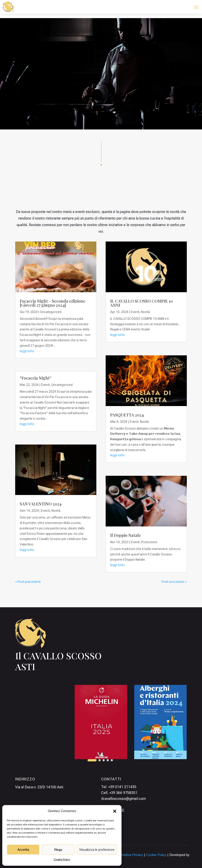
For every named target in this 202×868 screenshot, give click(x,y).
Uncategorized (51, 312)
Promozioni (149, 542)
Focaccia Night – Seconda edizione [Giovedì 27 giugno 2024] (53, 303)
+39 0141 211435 (122, 787)
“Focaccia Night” (36, 378)
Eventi (45, 385)
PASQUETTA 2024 (127, 415)
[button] (115, 811)
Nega (58, 850)
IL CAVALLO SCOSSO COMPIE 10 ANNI (141, 303)
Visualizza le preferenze (97, 850)
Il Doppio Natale (126, 535)
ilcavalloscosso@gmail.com (123, 799)
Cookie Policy (62, 859)
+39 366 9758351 (123, 793)
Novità (56, 511)
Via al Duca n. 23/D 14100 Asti (39, 787)
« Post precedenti (28, 582)
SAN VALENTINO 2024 (41, 504)
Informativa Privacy (129, 855)
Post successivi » (174, 582)
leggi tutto (27, 351)
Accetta (23, 850)
